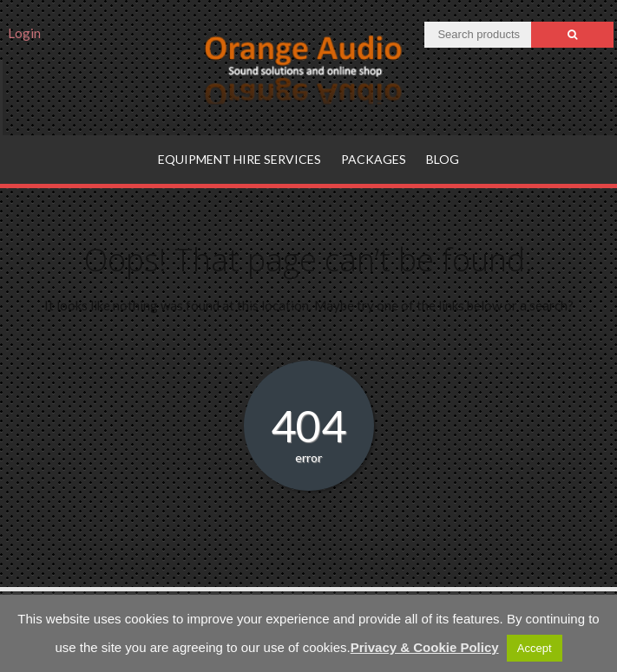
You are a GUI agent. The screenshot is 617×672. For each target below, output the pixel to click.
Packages (374, 159)
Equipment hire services (240, 159)
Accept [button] (535, 648)
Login (24, 33)
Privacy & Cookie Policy (425, 647)
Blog (443, 159)
